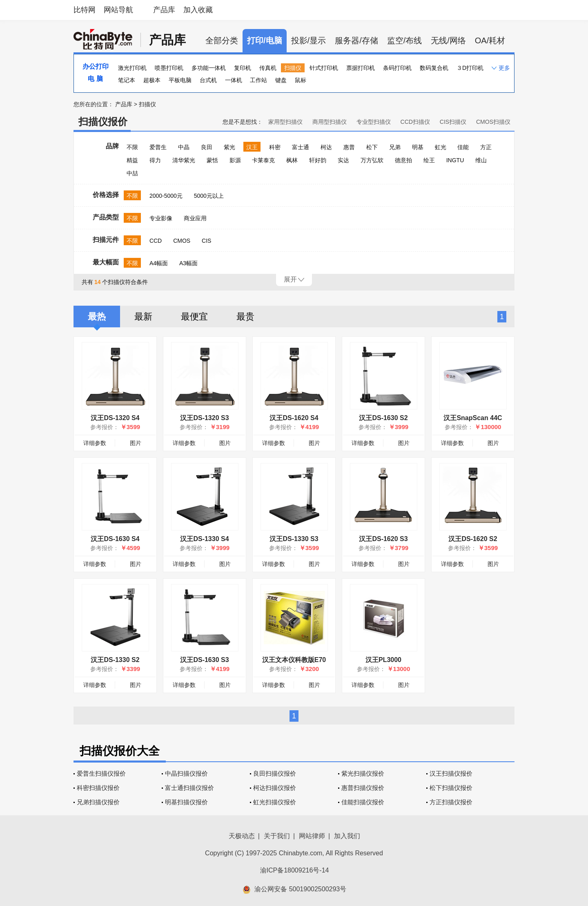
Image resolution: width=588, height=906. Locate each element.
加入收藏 (198, 10)
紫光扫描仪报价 (363, 773)
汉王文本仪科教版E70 (294, 660)
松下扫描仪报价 (451, 788)
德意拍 (403, 160)
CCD (156, 241)
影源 (235, 160)
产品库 (164, 10)
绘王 (429, 160)
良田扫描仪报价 (275, 773)
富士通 (301, 147)
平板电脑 (180, 80)
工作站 (258, 80)
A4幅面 (159, 263)
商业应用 (195, 218)
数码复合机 (434, 68)
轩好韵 (318, 160)
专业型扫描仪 (374, 122)
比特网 (85, 10)
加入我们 (347, 836)
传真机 (268, 68)
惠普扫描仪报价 (363, 788)
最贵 (245, 317)
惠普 (349, 147)
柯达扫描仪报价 (275, 788)
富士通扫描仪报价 (189, 788)
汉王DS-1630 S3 (204, 660)
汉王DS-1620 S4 (294, 418)
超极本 (152, 80)
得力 (155, 160)
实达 (343, 160)
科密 (275, 147)
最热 (97, 317)
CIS (206, 241)
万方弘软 (372, 160)
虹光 (441, 147)
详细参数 (95, 443)
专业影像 (161, 218)
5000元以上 (209, 196)
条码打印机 (397, 68)
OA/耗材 (490, 40)
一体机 (234, 80)
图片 (136, 443)
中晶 (184, 147)
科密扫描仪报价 (98, 788)
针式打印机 (324, 68)
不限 (132, 147)
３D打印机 (470, 68)
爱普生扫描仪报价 (101, 773)
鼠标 (301, 80)
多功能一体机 (209, 68)
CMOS (182, 241)
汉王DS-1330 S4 (204, 539)
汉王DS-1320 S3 (204, 418)
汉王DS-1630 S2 (383, 418)
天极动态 (242, 836)
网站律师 (312, 836)
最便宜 (194, 317)
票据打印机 (361, 68)
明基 (418, 147)
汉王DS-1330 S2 (115, 660)
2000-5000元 (166, 196)
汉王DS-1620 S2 (473, 539)
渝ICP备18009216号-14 (295, 870)
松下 (372, 147)
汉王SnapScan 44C (473, 418)
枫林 (292, 160)
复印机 (243, 68)
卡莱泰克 (263, 160)
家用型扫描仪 (285, 122)
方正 (486, 147)
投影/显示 (309, 40)
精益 (132, 160)
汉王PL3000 (383, 660)
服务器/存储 (356, 40)
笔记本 (127, 80)
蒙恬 (212, 160)
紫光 (229, 147)
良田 (207, 147)
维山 (481, 160)
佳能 (463, 147)
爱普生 (158, 147)
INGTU (455, 160)
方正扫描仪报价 (451, 802)
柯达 (326, 147)
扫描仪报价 (103, 122)
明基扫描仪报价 (186, 802)
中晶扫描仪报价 (186, 773)
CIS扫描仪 (453, 122)
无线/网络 (448, 40)
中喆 (132, 173)
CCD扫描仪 (415, 122)
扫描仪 (293, 68)
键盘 (281, 80)
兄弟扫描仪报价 (98, 802)
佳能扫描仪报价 (363, 802)
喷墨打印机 (169, 68)
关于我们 (277, 836)
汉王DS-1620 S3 (383, 539)
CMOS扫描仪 (493, 122)
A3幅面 (188, 263)
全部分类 (222, 40)
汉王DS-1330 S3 (294, 539)
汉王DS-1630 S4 (115, 539)
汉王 (252, 147)
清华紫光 (184, 160)
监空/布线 (405, 40)
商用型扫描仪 (330, 122)
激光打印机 (132, 68)
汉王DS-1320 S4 (115, 418)
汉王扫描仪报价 (451, 773)
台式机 (208, 80)
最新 (143, 317)
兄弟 (395, 147)
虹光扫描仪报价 (275, 802)
